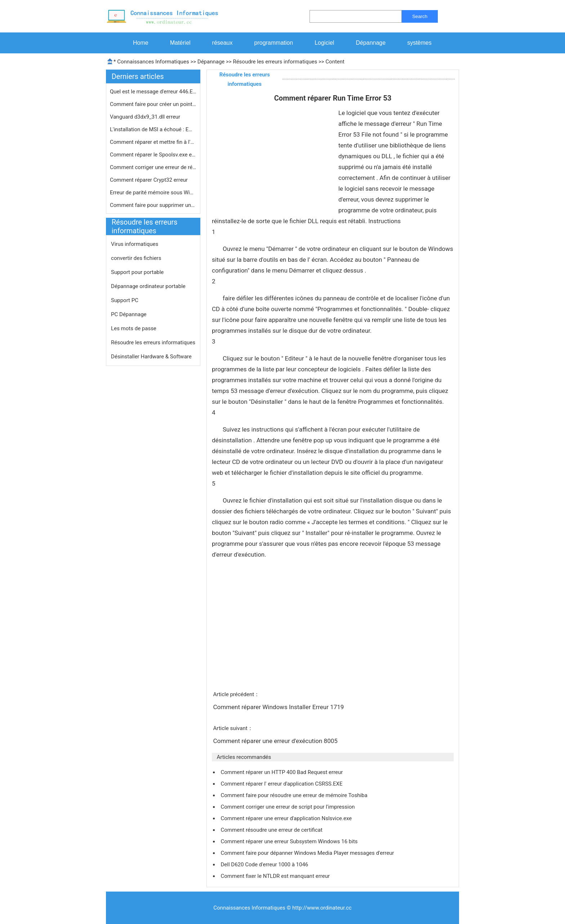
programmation (274, 43)
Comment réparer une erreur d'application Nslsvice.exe (287, 818)
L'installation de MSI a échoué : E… (151, 129)
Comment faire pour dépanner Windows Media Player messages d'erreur (308, 853)
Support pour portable (137, 272)
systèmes (419, 43)
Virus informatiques (135, 244)
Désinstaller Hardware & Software (151, 357)
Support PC (125, 300)
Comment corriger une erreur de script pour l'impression (288, 807)
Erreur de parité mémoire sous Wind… (153, 193)
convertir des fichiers (136, 258)
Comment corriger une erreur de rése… (153, 167)
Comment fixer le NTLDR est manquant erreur (276, 876)
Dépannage (371, 43)
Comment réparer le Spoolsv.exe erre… (153, 155)
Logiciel (324, 43)
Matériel (180, 43)
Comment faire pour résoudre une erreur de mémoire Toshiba (295, 795)
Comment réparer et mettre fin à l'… (152, 142)
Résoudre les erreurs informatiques (275, 62)
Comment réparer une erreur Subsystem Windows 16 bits (290, 841)
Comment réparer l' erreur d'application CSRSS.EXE (282, 784)
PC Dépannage (129, 314)
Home (141, 43)
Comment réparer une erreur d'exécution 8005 (276, 741)
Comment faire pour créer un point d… (153, 104)
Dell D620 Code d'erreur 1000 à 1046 (265, 865)
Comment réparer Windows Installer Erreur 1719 (279, 707)
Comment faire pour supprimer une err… (153, 205)
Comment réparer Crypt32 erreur (150, 180)
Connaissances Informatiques (153, 62)
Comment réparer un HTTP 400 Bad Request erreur (282, 772)
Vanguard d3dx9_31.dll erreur (146, 117)
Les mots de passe (134, 328)
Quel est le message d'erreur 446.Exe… (153, 92)
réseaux (223, 43)
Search (420, 16)
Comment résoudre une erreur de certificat (272, 830)
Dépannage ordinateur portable (148, 286)
